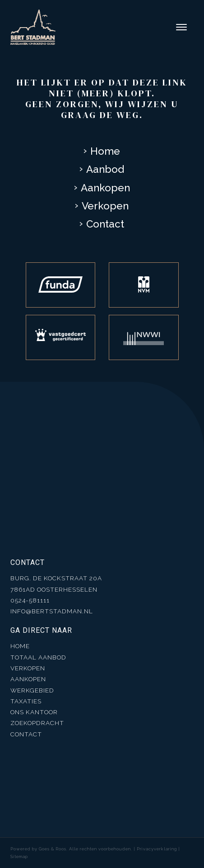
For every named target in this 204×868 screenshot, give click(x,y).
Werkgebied (32, 690)
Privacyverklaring (157, 849)
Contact (105, 224)
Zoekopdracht (37, 723)
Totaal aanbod (38, 657)
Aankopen (105, 188)
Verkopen (105, 206)
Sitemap (19, 856)
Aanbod (105, 169)
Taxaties (26, 701)
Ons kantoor (34, 712)
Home (105, 151)
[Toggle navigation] (181, 27)
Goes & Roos (53, 849)
